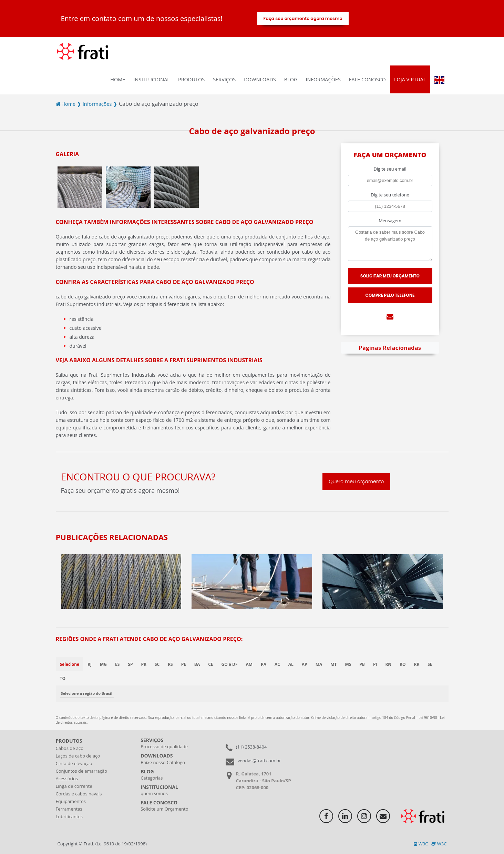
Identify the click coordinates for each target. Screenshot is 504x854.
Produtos (191, 79)
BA (197, 664)
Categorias (152, 778)
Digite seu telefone (390, 195)
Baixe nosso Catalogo (163, 762)
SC (157, 664)
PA (264, 664)
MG (103, 664)
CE (211, 664)
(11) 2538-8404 (251, 747)
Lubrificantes (69, 816)
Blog (291, 79)
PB (362, 664)
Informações (323, 79)
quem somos (154, 793)
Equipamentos (71, 801)
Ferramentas (69, 809)
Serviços (224, 79)
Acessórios (67, 779)
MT (334, 664)
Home (118, 79)
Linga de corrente (74, 786)
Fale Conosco (367, 79)
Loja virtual (410, 79)
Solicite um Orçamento (164, 809)
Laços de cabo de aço (78, 756)
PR (144, 664)
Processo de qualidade (164, 746)
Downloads (260, 79)
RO (403, 664)
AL (291, 664)
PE (184, 664)
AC (277, 664)
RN (389, 664)
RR (417, 664)
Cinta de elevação (74, 763)
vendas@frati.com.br (259, 761)
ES (117, 664)
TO (63, 678)
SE (430, 664)
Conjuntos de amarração (81, 771)
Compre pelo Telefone (390, 295)
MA (319, 664)
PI (376, 664)
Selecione (70, 664)
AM (249, 664)
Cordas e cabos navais (79, 794)
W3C (421, 844)
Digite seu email (390, 169)
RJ (90, 664)
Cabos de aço (70, 748)
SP (130, 664)
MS (348, 664)
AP (305, 664)
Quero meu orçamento (356, 482)
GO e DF (230, 664)
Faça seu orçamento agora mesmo (303, 18)
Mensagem (390, 221)
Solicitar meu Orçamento (390, 276)
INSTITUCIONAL (152, 79)
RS (170, 664)
